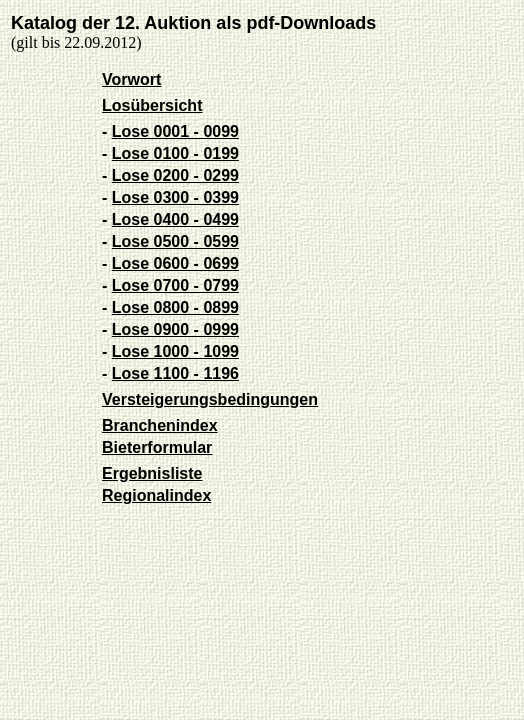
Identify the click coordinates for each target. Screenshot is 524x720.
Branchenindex (160, 425)
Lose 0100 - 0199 (175, 153)
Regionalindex (156, 495)
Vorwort (131, 79)
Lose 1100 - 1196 (175, 373)
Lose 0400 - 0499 (175, 219)
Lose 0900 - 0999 (175, 329)
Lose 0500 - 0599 (175, 241)
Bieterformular (157, 447)
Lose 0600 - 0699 (175, 263)
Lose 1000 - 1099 (175, 351)
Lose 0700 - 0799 (175, 285)
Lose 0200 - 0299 (175, 175)
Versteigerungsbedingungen (210, 399)
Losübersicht (152, 105)
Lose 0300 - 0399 (175, 197)
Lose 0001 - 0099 (175, 131)
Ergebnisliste (152, 473)
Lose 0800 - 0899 (175, 307)
